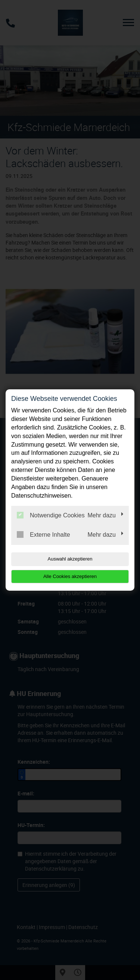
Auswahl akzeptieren (70, 559)
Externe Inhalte (43, 534)
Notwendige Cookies (51, 515)
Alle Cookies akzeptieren (70, 576)
